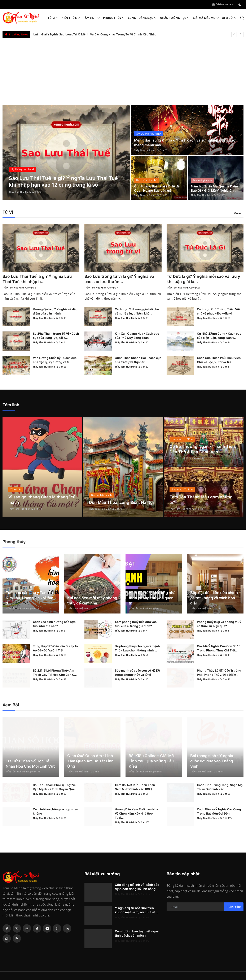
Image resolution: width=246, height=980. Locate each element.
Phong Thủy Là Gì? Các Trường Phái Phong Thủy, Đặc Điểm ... (219, 673)
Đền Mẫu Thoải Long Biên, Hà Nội (122, 503)
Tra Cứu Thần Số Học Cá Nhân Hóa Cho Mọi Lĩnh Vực (31, 764)
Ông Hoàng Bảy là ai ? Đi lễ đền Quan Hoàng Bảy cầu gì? (157, 188)
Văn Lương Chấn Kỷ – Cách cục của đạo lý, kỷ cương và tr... (55, 360)
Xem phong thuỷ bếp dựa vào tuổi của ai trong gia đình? (136, 624)
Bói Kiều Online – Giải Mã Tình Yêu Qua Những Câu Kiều (151, 761)
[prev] (234, 34)
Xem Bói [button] (229, 18)
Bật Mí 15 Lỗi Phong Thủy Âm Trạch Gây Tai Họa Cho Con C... (55, 673)
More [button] (237, 213)
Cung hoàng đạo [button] (142, 18)
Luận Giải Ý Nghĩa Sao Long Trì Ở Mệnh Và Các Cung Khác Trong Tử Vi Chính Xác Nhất (95, 34)
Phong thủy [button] (114, 18)
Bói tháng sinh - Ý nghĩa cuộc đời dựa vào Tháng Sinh (212, 761)
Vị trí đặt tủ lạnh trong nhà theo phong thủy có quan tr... (152, 598)
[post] (66, 152)
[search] (242, 18)
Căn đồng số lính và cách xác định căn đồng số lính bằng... (137, 887)
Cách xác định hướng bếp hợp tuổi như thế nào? (54, 624)
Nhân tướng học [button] (175, 18)
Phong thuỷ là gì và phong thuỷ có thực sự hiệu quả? (219, 624)
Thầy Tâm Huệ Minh (20, 192)
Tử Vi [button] (53, 18)
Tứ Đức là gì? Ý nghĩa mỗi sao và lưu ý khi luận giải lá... (205, 279)
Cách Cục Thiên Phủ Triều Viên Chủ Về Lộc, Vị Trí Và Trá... (219, 360)
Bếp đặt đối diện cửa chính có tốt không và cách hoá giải (214, 598)
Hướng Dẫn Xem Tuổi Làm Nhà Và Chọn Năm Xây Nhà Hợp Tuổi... (136, 814)
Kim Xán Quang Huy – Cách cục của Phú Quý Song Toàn (137, 336)
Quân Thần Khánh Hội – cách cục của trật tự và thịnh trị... (138, 360)
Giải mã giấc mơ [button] (206, 18)
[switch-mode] (240, 4)
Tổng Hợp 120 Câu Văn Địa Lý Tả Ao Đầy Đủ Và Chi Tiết (55, 649)
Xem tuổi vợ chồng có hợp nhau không (56, 812)
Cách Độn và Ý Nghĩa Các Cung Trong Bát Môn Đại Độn (219, 812)
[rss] (17, 939)
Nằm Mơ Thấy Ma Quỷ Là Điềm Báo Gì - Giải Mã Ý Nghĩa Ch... (216, 188)
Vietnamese (221, 4)
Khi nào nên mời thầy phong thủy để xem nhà (92, 601)
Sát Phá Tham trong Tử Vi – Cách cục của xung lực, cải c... (56, 336)
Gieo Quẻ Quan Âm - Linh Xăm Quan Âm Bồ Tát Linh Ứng (90, 761)
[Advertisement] (123, 69)
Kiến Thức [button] (71, 18)
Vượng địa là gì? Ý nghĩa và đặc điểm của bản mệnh (55, 312)
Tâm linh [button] (91, 18)
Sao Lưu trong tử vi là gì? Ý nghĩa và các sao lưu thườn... (121, 279)
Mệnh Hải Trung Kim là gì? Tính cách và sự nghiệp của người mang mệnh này (182, 143)
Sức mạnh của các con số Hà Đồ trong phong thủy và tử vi (137, 673)
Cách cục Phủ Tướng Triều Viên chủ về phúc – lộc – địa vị (219, 312)
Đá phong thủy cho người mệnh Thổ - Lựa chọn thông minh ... (137, 649)
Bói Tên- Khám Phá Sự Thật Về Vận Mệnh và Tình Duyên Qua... (55, 787)
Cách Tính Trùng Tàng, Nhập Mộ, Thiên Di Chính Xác (220, 787)
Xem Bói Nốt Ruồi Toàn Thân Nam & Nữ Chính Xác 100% (135, 787)
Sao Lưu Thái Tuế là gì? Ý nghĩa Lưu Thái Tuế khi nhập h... (38, 279)
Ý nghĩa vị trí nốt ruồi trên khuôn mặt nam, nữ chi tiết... (136, 910)
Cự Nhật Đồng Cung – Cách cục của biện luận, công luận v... (219, 336)
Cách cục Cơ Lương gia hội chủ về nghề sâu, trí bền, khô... (137, 312)
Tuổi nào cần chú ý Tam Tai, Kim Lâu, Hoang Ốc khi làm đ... (30, 598)
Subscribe (234, 907)
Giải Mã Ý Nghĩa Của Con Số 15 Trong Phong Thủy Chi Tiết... (219, 649)
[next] (241, 34)
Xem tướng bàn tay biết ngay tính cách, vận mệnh (137, 934)
